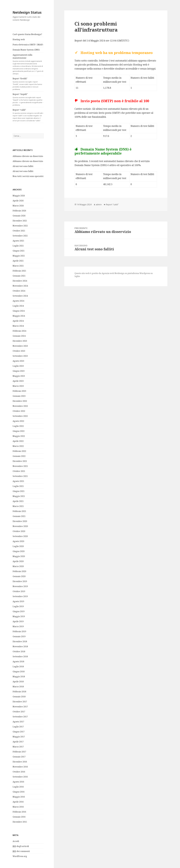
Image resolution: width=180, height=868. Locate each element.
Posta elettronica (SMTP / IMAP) (28, 45)
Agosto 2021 (18, 481)
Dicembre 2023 (20, 341)
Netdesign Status (27, 12)
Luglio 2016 (18, 787)
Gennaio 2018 (19, 697)
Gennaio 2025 (19, 276)
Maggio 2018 (19, 677)
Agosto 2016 (18, 782)
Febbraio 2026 (19, 211)
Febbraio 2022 (19, 451)
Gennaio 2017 (19, 757)
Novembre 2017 (20, 707)
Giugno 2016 (19, 792)
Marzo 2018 (18, 687)
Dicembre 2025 (20, 221)
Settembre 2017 (20, 717)
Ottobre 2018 (19, 651)
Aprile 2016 (18, 802)
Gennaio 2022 (19, 456)
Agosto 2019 (18, 601)
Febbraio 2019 (19, 631)
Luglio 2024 (18, 306)
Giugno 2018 (19, 672)
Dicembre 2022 (20, 401)
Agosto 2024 (18, 301)
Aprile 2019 (18, 621)
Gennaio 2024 (19, 336)
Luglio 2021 (18, 486)
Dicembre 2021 (20, 461)
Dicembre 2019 (20, 581)
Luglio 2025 (18, 246)
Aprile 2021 (18, 501)
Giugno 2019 (19, 611)
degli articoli (21, 846)
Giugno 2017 (19, 732)
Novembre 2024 (20, 286)
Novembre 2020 (20, 526)
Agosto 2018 (18, 661)
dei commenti (21, 851)
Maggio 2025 (19, 256)
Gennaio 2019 (19, 636)
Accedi (16, 841)
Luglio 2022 (18, 426)
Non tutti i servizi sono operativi (28, 176)
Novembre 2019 (20, 586)
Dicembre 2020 (20, 521)
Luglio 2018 (18, 666)
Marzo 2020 (18, 566)
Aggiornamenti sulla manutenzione (28, 64)
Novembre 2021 (20, 466)
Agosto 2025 (18, 241)
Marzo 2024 (18, 326)
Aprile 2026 (18, 201)
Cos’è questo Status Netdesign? (27, 34)
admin (99, 205)
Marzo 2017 (18, 747)
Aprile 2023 (18, 381)
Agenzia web (108, 273)
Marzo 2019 (18, 626)
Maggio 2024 (19, 316)
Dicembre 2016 (20, 762)
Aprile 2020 (18, 561)
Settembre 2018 (20, 656)
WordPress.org (20, 856)
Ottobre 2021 (19, 471)
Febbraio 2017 (19, 752)
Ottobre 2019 (19, 591)
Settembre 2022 (20, 416)
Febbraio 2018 (19, 692)
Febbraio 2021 (19, 511)
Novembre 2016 (20, 767)
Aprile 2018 (18, 682)
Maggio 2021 (19, 496)
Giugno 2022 (19, 431)
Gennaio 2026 (19, 216)
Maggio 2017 (19, 737)
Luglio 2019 (18, 606)
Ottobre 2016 (19, 772)
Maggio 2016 (19, 797)
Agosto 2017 (18, 722)
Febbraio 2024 (19, 331)
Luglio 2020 (18, 546)
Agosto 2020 (18, 541)
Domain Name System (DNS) (26, 50)
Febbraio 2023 (19, 391)
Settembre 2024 (20, 296)
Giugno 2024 (19, 311)
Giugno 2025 (19, 251)
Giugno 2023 (19, 371)
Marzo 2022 (18, 446)
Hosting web (19, 39)
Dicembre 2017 (20, 702)
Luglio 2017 (18, 727)
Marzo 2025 (18, 266)
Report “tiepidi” (28, 99)
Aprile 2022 (18, 441)
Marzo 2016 (18, 807)
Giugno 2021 (19, 491)
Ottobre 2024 (19, 291)
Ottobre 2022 (19, 411)
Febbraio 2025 (19, 271)
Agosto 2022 (18, 421)
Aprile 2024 (18, 321)
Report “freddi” (28, 84)
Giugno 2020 (19, 551)
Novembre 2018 (20, 646)
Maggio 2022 (19, 436)
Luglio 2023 (18, 366)
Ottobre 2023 (19, 351)
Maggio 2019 (19, 616)
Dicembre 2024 (20, 281)
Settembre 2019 (20, 596)
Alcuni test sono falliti (23, 166)
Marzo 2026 (18, 206)
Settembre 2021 (20, 476)
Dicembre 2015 (20, 822)
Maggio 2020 (19, 556)
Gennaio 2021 (19, 516)
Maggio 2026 (19, 196)
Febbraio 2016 (19, 812)
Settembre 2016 (20, 777)
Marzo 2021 (18, 506)
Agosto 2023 (18, 361)
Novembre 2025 (20, 226)
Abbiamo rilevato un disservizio (28, 156)
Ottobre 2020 (19, 531)
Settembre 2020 (20, 536)
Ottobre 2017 (19, 712)
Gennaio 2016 (19, 817)
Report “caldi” (28, 115)
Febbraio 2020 (19, 571)
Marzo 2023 (18, 386)
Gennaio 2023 (19, 396)
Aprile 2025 (18, 261)
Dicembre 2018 (20, 641)
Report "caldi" (112, 205)
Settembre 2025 (20, 236)
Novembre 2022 (20, 406)
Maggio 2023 (19, 376)
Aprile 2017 (18, 742)
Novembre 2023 (20, 346)
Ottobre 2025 (19, 231)
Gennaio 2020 (19, 576)
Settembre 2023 (20, 356)
